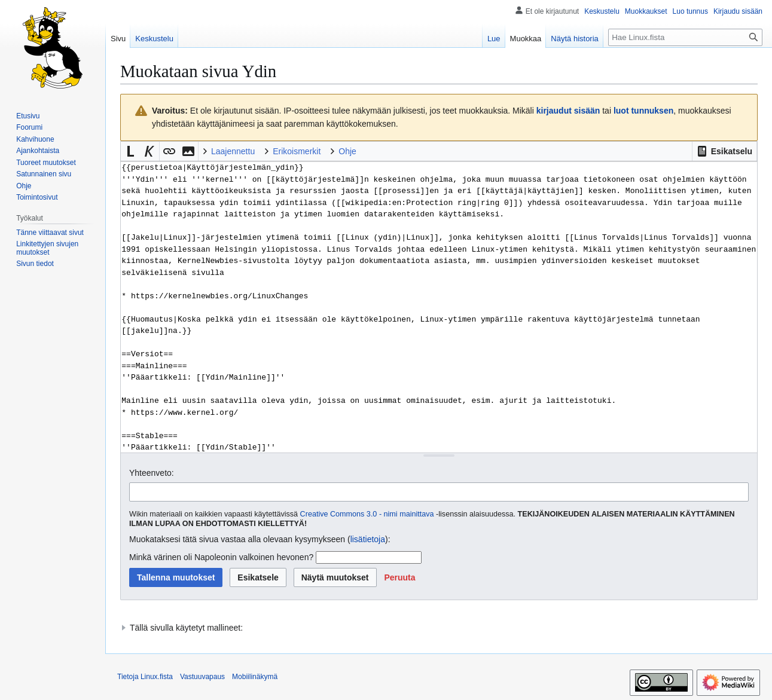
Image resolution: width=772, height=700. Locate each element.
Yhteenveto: (152, 473)
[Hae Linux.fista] (685, 37)
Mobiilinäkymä (255, 677)
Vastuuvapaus (202, 677)
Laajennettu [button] (233, 151)
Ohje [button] (347, 151)
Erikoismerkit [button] (297, 151)
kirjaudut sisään (568, 111)
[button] (724, 151)
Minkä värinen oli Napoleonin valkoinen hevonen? (221, 557)
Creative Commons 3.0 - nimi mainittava (367, 514)
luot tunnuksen (643, 111)
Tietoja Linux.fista (145, 677)
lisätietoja (368, 539)
